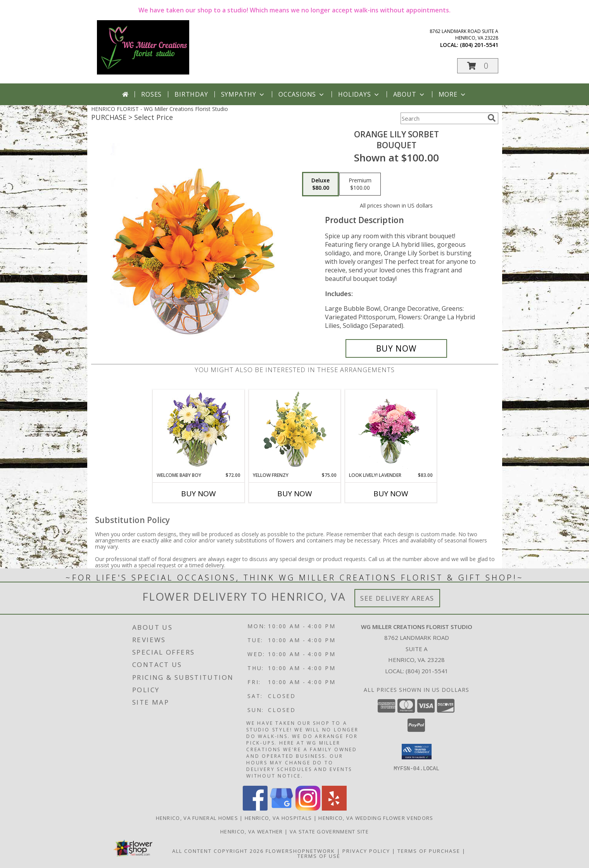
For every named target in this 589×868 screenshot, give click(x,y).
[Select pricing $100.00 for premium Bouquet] (360, 184)
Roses (151, 94)
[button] (478, 66)
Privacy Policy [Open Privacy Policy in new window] (366, 851)
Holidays (359, 94)
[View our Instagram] (308, 808)
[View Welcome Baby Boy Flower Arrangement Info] (198, 431)
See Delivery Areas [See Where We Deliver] (397, 598)
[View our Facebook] (255, 808)
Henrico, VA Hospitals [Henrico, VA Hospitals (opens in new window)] (278, 818)
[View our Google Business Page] (282, 808)
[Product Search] (442, 118)
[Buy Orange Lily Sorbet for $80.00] (396, 348)
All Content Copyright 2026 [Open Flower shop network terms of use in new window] (218, 851)
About (409, 94)
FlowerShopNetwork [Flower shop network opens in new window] (300, 851)
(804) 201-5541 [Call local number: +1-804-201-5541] (479, 45)
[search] (492, 118)
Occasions (302, 94)
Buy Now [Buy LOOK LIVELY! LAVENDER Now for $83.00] (391, 494)
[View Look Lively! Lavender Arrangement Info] (391, 431)
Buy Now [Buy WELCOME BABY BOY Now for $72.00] (199, 494)
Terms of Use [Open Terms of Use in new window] (319, 856)
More (453, 94)
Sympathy (243, 94)
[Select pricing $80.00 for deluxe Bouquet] (320, 184)
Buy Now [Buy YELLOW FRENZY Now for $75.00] (295, 494)
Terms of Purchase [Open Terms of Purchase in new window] (429, 851)
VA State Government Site (329, 832)
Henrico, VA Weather (252, 832)
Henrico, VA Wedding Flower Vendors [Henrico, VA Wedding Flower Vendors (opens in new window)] (376, 818)
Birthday (191, 94)
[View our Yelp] (334, 808)
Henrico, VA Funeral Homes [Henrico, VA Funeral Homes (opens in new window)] (197, 818)
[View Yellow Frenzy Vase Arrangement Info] (294, 431)
